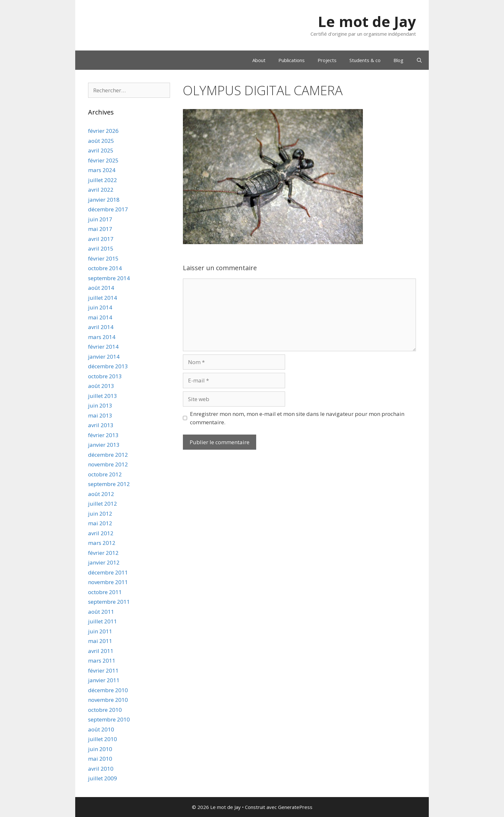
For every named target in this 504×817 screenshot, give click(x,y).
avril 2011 (101, 651)
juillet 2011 (103, 621)
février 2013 (103, 435)
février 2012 (103, 553)
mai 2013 (100, 415)
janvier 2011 (104, 680)
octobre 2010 (105, 710)
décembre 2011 (108, 572)
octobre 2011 (105, 592)
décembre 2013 (108, 366)
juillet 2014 (103, 298)
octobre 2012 (105, 474)
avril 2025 (101, 150)
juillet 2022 (103, 180)
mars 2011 (102, 661)
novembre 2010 (108, 700)
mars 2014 (102, 337)
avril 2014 (101, 327)
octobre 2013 (105, 376)
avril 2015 (101, 248)
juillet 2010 (103, 739)
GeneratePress (295, 807)
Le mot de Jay (367, 21)
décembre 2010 (108, 690)
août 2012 (101, 494)
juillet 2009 (103, 778)
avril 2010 (101, 769)
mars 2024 (102, 170)
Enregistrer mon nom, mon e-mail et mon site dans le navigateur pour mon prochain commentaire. (297, 418)
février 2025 (103, 160)
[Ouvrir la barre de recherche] (419, 60)
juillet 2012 (103, 504)
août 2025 (101, 141)
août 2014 (101, 288)
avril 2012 (101, 533)
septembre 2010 (109, 719)
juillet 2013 (103, 396)
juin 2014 (100, 307)
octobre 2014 (105, 268)
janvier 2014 (104, 357)
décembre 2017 (108, 209)
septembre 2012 (109, 484)
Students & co (365, 60)
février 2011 (103, 670)
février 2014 (103, 347)
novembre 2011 (108, 582)
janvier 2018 (104, 200)
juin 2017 (100, 219)
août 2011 (101, 612)
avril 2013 (101, 425)
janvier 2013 (104, 445)
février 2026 (103, 131)
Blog (398, 60)
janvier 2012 (104, 562)
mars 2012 (102, 543)
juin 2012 (100, 514)
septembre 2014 (109, 278)
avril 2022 (101, 190)
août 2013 (101, 386)
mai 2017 (100, 229)
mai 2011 (100, 641)
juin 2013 (100, 405)
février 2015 (103, 258)
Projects (327, 60)
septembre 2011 (109, 602)
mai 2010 (100, 759)
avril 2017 (101, 239)
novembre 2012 (108, 464)
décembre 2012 (108, 455)
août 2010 (101, 729)
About (259, 60)
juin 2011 (100, 631)
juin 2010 (100, 749)
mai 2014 (100, 317)
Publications (292, 60)
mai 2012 (100, 523)
